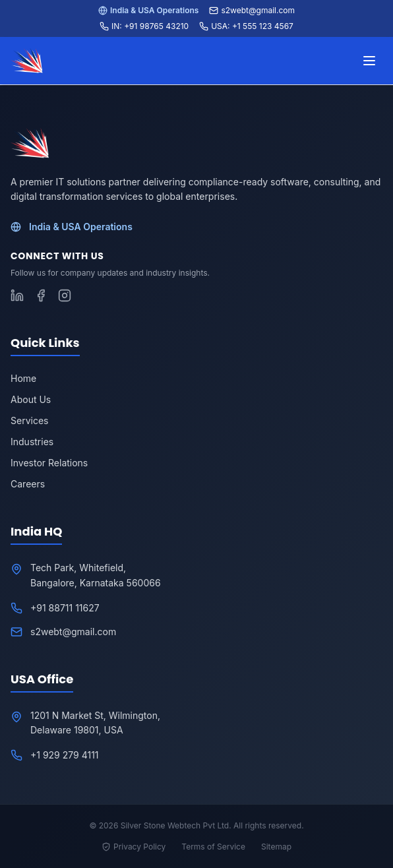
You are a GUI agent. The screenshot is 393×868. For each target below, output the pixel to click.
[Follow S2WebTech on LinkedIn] (17, 295)
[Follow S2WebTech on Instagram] (65, 295)
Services (29, 420)
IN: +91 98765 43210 (144, 26)
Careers (28, 484)
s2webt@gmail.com (252, 10)
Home (23, 378)
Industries (32, 442)
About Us (31, 399)
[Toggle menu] (369, 61)
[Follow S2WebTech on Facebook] (41, 295)
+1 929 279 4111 (65, 755)
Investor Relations (49, 463)
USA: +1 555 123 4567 (246, 26)
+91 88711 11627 (65, 608)
